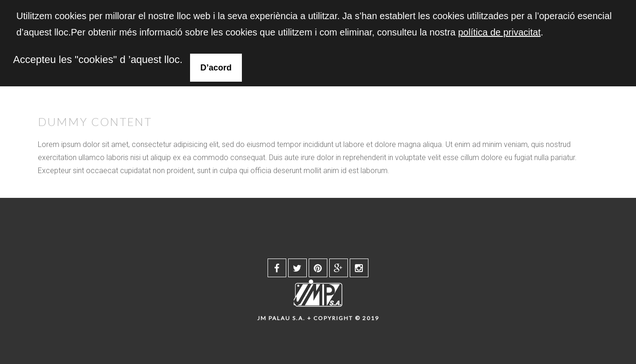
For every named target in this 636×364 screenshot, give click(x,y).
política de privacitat (499, 32)
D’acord (216, 68)
